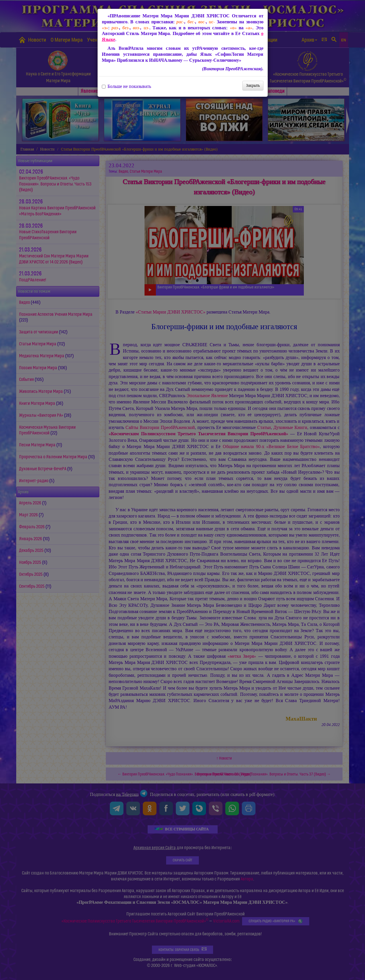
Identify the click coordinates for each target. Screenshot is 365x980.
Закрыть (253, 85)
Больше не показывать (126, 86)
